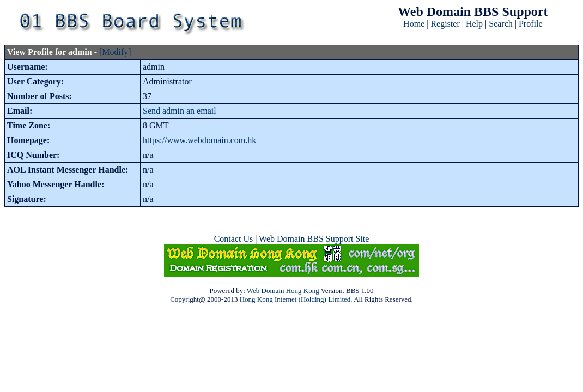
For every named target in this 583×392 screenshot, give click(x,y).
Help (474, 24)
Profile (531, 24)
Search (501, 24)
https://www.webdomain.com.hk (199, 140)
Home (414, 24)
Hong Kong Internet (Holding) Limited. (296, 299)
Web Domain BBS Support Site (314, 239)
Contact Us (234, 239)
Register (445, 24)
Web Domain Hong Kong (283, 290)
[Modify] (115, 52)
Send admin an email (180, 111)
